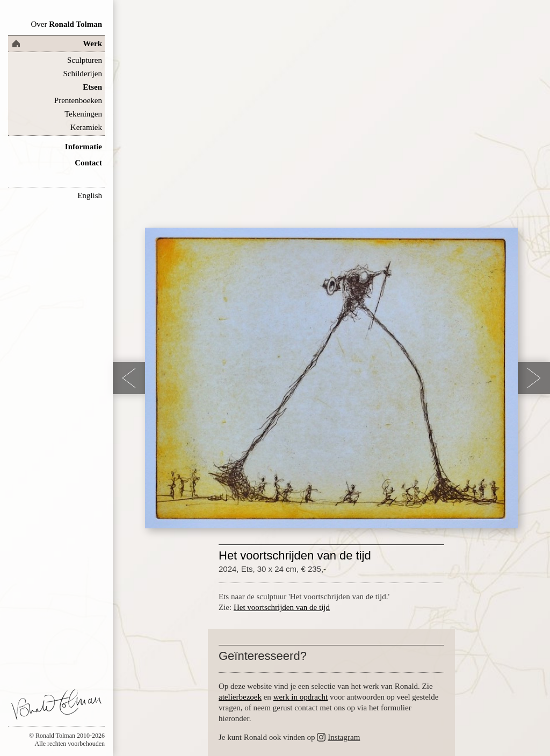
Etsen (92, 87)
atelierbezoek (240, 697)
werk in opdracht (301, 697)
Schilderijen (83, 74)
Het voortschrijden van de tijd (282, 607)
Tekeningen (83, 114)
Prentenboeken (78, 100)
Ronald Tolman (66, 24)
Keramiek (86, 127)
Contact (88, 163)
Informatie (84, 147)
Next (534, 378)
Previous (129, 378)
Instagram (344, 737)
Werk (92, 43)
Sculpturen (85, 60)
